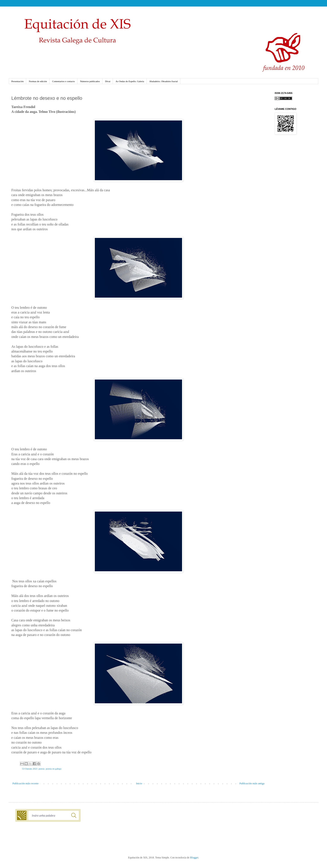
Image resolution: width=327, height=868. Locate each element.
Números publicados (90, 81)
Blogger (194, 858)
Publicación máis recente (26, 783)
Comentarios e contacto (63, 81)
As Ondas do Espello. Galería (130, 81)
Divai (108, 81)
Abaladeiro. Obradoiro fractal (163, 81)
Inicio (139, 783)
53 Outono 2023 (30, 769)
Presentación (17, 81)
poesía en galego (54, 769)
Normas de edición (38, 81)
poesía (42, 769)
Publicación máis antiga (252, 783)
